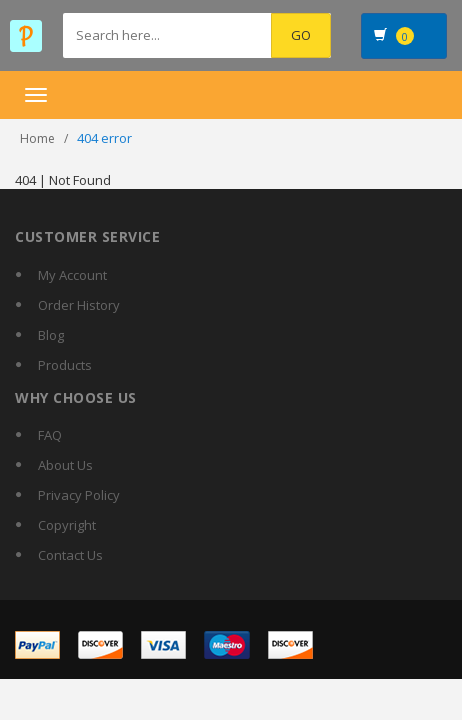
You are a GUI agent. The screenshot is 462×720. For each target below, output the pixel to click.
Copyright (67, 525)
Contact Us (70, 555)
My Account (72, 275)
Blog (51, 335)
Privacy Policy (79, 495)
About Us (65, 465)
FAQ (50, 435)
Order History (79, 305)
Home (37, 138)
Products (65, 365)
